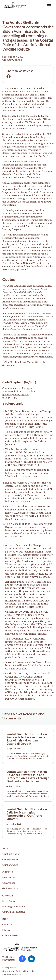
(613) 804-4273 (10, 398)
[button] (49, 5)
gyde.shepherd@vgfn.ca (16, 395)
